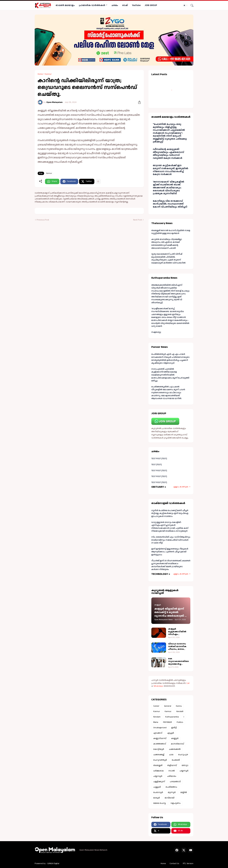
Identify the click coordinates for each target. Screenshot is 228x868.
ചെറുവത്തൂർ (160, 760)
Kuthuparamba (172, 717)
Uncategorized (160, 728)
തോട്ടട (185, 765)
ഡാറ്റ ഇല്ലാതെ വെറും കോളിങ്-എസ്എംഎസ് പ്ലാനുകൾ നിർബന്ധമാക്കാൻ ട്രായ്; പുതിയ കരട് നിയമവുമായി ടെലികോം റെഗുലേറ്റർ (170, 527)
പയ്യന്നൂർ (184, 771)
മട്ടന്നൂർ (172, 792)
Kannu (179, 706)
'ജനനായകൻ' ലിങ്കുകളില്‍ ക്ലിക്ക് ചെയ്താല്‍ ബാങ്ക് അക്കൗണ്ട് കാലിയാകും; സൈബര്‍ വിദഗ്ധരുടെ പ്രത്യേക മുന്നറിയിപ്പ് (169, 188)
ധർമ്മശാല (158, 771)
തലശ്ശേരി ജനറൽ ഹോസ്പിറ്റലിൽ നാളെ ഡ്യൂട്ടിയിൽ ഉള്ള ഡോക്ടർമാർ (171, 232)
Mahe (156, 722)
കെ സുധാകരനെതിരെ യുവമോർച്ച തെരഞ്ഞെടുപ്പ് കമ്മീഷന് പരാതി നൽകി (178, 661)
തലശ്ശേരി (158, 765)
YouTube (136, 5)
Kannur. (168, 711)
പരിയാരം (172, 776)
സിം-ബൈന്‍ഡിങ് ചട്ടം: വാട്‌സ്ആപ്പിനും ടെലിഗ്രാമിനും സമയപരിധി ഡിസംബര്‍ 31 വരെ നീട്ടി (171, 540)
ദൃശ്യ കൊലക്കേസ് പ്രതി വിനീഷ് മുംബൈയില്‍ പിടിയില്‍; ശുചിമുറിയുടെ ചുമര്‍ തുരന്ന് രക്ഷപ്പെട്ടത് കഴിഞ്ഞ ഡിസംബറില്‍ (168, 258)
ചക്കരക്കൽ (175, 749)
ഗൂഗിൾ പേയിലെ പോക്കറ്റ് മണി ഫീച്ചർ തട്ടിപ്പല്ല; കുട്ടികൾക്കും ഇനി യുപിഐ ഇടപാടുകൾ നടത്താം (170, 513)
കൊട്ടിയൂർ (159, 749)
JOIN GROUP (151, 5)
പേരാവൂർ (158, 792)
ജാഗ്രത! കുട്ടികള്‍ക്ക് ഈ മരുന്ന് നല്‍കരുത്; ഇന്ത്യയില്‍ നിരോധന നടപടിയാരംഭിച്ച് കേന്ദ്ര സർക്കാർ (171, 170)
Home (40, 74)
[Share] (138, 102)
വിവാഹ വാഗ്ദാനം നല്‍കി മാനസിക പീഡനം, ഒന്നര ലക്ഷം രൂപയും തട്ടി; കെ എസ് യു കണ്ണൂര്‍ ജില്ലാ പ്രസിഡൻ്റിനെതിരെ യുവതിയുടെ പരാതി (179, 647)
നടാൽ (172, 771)
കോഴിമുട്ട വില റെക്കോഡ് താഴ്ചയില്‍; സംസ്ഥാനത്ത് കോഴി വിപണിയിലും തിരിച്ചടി (170, 204)
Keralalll (180, 711)
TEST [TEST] (157, 465)
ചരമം (115, 5)
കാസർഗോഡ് (177, 744)
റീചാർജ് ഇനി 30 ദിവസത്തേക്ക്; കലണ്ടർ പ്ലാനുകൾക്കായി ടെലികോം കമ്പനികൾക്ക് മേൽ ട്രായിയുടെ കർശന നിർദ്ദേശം (171, 565)
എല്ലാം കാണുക (181, 487)
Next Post (138, 220)
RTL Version (188, 864)
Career (156, 706)
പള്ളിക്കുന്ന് (159, 782)
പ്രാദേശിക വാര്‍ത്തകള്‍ (92, 5)
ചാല (171, 755)
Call (188, 683)
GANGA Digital (53, 864)
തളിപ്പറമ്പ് (172, 765)
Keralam (157, 717)
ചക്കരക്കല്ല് (159, 755)
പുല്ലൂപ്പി (157, 787)
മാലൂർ (157, 798)
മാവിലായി (170, 798)
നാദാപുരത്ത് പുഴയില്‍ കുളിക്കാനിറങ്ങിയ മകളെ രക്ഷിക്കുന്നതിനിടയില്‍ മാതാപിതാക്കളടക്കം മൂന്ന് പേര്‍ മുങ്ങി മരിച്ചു (170, 375)
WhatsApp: (159, 686)
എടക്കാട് (158, 733)
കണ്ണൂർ (175, 738)
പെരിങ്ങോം (171, 787)
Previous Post (43, 220)
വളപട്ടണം (176, 803)
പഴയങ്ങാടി (175, 782)
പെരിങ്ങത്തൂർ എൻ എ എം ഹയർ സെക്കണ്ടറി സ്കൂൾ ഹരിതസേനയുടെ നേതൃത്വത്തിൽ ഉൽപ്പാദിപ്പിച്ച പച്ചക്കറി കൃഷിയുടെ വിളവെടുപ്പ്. (170, 359)
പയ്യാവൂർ (158, 776)
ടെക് (125, 5)
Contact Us (174, 864)
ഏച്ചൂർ (171, 733)
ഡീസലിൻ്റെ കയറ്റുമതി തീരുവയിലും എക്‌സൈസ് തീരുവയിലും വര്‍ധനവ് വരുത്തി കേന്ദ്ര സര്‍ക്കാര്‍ (168, 154)
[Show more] (98, 181)
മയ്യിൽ (184, 792)
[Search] (191, 5)
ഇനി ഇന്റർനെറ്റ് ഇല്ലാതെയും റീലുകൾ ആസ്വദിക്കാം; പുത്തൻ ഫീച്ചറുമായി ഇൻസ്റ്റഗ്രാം (170, 552)
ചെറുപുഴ (183, 755)
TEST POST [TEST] (159, 459)
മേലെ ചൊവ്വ (160, 803)
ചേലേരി (176, 760)
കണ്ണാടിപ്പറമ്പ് (160, 738)
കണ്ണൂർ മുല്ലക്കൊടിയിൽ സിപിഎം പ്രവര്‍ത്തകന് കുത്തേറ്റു (177, 632)
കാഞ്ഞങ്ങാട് (160, 744)
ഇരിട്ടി (174, 728)
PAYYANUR (167, 722)
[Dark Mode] (185, 5)
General (168, 706)
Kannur (48, 74)
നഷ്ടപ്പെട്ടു (156, 332)
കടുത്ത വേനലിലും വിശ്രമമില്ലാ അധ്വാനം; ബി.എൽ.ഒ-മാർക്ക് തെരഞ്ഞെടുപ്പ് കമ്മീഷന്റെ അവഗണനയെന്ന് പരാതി (167, 244)
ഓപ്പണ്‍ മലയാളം (65, 5)
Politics (180, 722)
